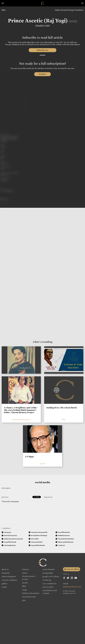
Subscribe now (43, 50)
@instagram (6, 488)
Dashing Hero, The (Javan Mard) (62, 408)
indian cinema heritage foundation (69, 10)
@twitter (5, 497)
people (42, 464)
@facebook (48, 497)
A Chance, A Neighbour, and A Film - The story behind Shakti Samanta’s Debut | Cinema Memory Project (21, 410)
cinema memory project (21, 419)
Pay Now (42, 74)
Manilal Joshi (43, 26)
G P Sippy (29, 457)
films (4, 10)
